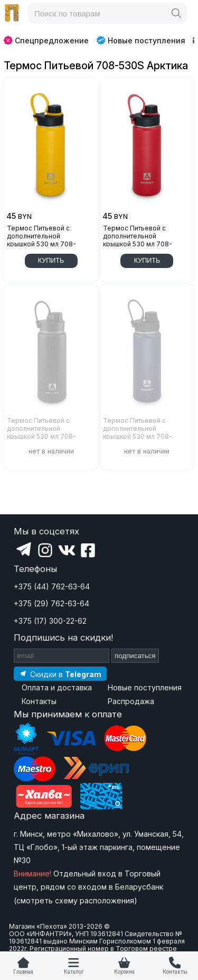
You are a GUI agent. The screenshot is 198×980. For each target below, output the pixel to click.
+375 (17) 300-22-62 (50, 621)
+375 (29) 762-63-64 (51, 603)
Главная (23, 972)
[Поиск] (176, 13)
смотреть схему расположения (75, 900)
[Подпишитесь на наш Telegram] (60, 674)
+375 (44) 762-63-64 (52, 586)
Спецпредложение (46, 40)
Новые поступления (141, 40)
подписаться (135, 656)
